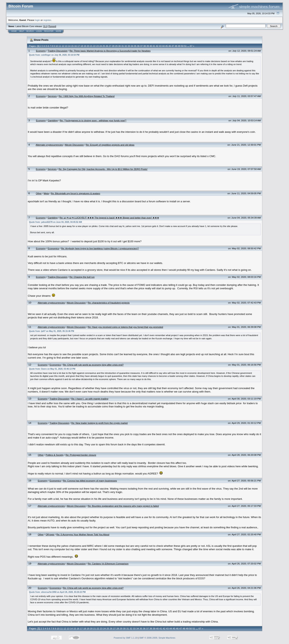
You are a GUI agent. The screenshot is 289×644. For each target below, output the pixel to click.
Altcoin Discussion (74, 145)
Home (14, 31)
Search (30, 31)
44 (163, 46)
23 (98, 46)
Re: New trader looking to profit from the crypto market (99, 423)
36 (138, 46)
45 (167, 46)
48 (176, 46)
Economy (41, 51)
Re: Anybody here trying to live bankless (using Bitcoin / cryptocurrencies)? (100, 248)
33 (129, 46)
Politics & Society (55, 455)
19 (85, 46)
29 (116, 46)
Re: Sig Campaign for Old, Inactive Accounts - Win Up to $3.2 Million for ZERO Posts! (103, 169)
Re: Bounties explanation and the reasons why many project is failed (123, 506)
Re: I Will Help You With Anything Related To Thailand (86, 96)
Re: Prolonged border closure (81, 455)
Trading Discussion (58, 51)
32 (126, 46)
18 (82, 46)
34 (132, 46)
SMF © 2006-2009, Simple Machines (157, 638)
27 (110, 46)
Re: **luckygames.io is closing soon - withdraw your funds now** (93, 120)
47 (173, 46)
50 (182, 46)
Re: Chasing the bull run (82, 277)
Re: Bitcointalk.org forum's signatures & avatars (75, 193)
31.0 (45, 26)
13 (66, 46)
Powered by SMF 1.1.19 (126, 638)
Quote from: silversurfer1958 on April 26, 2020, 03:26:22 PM (57, 592)
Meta (46, 193)
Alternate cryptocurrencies (49, 145)
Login (39, 31)
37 (141, 46)
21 (91, 46)
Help (21, 31)
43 (160, 46)
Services (52, 96)
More (59, 31)
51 (185, 46)
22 (94, 46)
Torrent (52, 26)
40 (151, 46)
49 (179, 46)
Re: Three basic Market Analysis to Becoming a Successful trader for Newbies (110, 51)
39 (148, 46)
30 (119, 46)
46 (170, 46)
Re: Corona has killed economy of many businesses (90, 481)
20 (88, 46)
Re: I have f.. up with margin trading (90, 399)
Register (49, 31)
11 (60, 46)
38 (144, 46)
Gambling (53, 120)
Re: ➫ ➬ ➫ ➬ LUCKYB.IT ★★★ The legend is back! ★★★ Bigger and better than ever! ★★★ (109, 218)
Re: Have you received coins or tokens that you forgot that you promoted (125, 327)
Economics (53, 248)
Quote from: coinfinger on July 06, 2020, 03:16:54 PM (54, 55)
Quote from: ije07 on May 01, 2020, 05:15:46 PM (52, 331)
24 (101, 46)
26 (107, 46)
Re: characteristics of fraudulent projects (109, 303)
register (47, 20)
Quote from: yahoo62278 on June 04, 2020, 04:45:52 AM (56, 222)
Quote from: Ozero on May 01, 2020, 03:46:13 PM (52, 369)
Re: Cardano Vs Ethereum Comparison (108, 564)
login (38, 20)
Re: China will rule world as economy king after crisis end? (93, 365)
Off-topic (50, 534)
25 (104, 46)
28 (113, 46)
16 (75, 46)
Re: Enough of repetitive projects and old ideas (110, 145)
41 (154, 46)
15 (72, 46)
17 (79, 46)
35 (135, 46)
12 (63, 46)
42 (157, 46)
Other (39, 193)
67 (191, 46)
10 (57, 46)
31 (123, 46)
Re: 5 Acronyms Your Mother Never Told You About (83, 534)
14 (69, 46)
